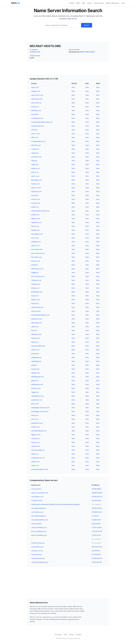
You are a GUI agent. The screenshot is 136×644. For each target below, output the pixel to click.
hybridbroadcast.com (39, 431)
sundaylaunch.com (38, 458)
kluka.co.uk (35, 288)
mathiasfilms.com (37, 396)
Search (87, 25)
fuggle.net (35, 273)
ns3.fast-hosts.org (38, 543)
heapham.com (36, 222)
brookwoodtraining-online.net (42, 122)
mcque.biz (35, 195)
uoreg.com (35, 149)
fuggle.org (35, 392)
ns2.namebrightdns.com (40, 562)
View (73, 87)
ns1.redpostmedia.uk (38, 516)
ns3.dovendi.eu (37, 555)
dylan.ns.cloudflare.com (40, 493)
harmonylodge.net (38, 450)
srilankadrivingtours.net (40, 469)
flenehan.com (36, 110)
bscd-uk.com (36, 311)
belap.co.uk (35, 168)
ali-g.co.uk (35, 296)
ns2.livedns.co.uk (37, 497)
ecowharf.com (36, 157)
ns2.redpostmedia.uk (39, 508)
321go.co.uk (35, 300)
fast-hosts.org (36, 103)
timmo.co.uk (36, 261)
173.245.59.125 (97, 531)
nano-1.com (35, 134)
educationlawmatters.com (40, 315)
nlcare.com (35, 350)
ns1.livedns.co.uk (37, 512)
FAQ (65, 635)
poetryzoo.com (37, 319)
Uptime (89, 3)
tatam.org (35, 342)
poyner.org (35, 369)
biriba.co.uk (35, 427)
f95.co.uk (35, 137)
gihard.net (35, 381)
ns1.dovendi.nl (36, 489)
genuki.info (35, 354)
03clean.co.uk (36, 280)
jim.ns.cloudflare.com (39, 531)
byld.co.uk (35, 87)
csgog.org (35, 153)
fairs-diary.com (37, 257)
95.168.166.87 (96, 489)
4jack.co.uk (35, 246)
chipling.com (36, 284)
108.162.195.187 (97, 493)
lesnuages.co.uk (37, 234)
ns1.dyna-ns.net (37, 500)
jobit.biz (34, 365)
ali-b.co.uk (35, 238)
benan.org (35, 303)
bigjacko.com (36, 435)
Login (123, 3)
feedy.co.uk (35, 462)
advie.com (35, 415)
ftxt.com (34, 330)
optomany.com (37, 323)
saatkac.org (35, 373)
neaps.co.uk (36, 91)
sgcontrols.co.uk (37, 95)
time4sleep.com (37, 292)
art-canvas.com (37, 249)
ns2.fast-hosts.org (38, 558)
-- (32, 539)
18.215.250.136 (97, 562)
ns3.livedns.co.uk (37, 547)
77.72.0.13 (95, 516)
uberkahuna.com (37, 307)
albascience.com (37, 384)
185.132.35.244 (97, 547)
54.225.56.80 (96, 520)
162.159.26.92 (96, 500)
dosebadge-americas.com (40, 408)
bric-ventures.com (38, 276)
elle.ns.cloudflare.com (39, 535)
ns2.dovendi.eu (37, 524)
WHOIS (72, 3)
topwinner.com (37, 400)
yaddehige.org (36, 357)
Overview (58, 635)
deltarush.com (36, 334)
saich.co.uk (35, 176)
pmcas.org (35, 107)
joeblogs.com (36, 242)
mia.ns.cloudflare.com (39, 527)
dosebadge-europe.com (40, 411)
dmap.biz (34, 265)
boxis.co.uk (35, 442)
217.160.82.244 (97, 497)
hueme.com (35, 184)
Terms (71, 635)
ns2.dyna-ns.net (37, 551)
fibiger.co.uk (36, 219)
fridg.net (34, 161)
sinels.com (35, 207)
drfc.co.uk (35, 404)
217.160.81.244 (35, 52)
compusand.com (37, 118)
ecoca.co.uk (36, 203)
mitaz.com (35, 465)
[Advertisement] (68, 35)
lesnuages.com (37, 180)
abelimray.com (36, 192)
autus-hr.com (36, 188)
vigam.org (35, 327)
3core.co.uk (35, 199)
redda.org (35, 165)
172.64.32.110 (96, 535)
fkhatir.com (35, 215)
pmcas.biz (35, 114)
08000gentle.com (37, 377)
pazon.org (35, 226)
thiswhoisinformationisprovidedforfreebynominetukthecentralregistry (56, 504)
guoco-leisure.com (38, 253)
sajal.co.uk (35, 454)
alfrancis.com (36, 145)
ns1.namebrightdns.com (40, 520)
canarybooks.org (37, 126)
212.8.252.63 (96, 524)
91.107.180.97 (96, 555)
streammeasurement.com (40, 211)
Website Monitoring (112, 3)
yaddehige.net (36, 361)
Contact (78, 635)
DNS (83, 3)
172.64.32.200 (97, 527)
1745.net (34, 130)
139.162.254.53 (97, 508)
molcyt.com (35, 438)
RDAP (78, 3)
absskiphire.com (37, 423)
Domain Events (99, 3)
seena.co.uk (36, 446)
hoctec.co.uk (36, 388)
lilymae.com (35, 230)
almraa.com (35, 338)
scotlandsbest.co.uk (38, 141)
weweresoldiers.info (38, 346)
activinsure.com (37, 99)
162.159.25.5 (96, 551)
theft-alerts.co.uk (37, 269)
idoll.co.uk (35, 172)
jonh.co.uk (35, 419)
